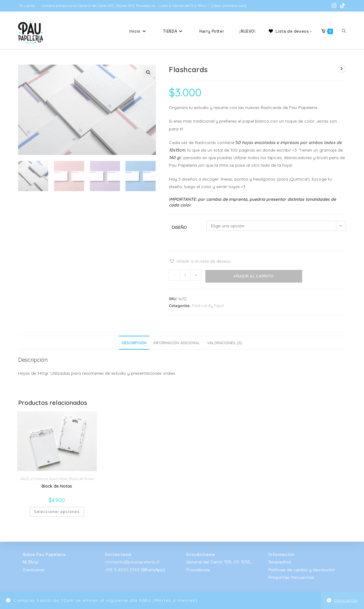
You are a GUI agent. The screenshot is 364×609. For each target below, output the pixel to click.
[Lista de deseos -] (290, 31)
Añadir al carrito (254, 276)
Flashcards (202, 306)
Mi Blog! (31, 562)
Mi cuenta (27, 6)
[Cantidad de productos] (185, 275)
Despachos (280, 562)
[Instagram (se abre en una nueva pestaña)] (334, 6)
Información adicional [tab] (177, 343)
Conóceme (33, 570)
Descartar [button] (346, 600)
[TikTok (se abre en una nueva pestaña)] (342, 6)
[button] (148, 72)
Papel (219, 306)
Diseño (179, 227)
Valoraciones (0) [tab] (225, 343)
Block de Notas (81, 479)
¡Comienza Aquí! (43, 479)
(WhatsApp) (153, 570)
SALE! (24, 479)
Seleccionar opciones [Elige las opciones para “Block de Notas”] (57, 512)
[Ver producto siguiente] (342, 69)
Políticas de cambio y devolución (302, 570)
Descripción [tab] (134, 343)
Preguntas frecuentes (291, 577)
